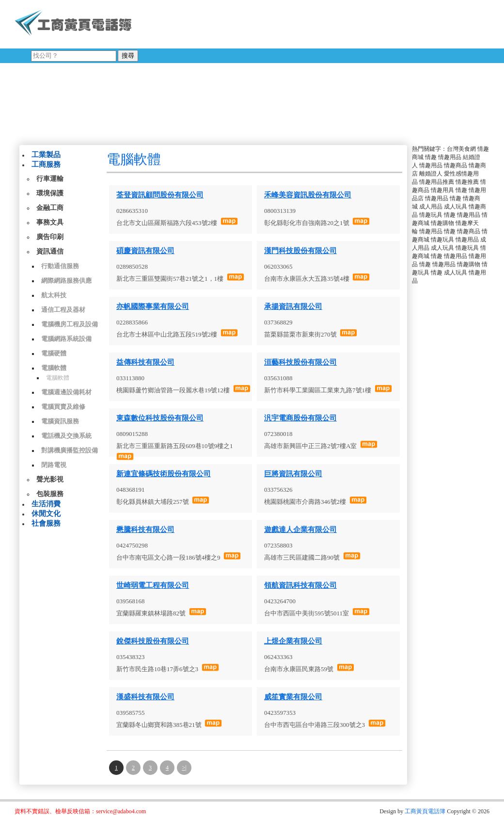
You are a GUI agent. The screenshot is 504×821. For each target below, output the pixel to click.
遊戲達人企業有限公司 (300, 530)
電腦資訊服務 (60, 421)
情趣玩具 (431, 215)
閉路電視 (54, 465)
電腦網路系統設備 (66, 339)
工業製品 (46, 155)
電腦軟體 (54, 368)
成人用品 (431, 207)
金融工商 (50, 208)
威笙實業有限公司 (293, 697)
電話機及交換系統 (66, 436)
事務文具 (50, 222)
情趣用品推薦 (437, 182)
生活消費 (46, 504)
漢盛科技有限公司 (145, 697)
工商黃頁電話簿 (425, 811)
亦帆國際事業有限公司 (153, 306)
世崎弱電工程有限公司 (153, 585)
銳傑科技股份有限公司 (153, 641)
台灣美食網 (461, 149)
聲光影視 (50, 479)
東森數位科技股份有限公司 (160, 418)
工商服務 (46, 164)
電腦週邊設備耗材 (66, 392)
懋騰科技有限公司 (145, 530)
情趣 (431, 157)
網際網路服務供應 (66, 281)
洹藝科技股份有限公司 (300, 362)
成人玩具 (456, 207)
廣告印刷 (50, 237)
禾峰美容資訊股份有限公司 (308, 195)
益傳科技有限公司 (145, 362)
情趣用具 (442, 190)
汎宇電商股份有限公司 (300, 418)
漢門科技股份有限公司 (300, 251)
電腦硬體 (54, 353)
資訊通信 (50, 251)
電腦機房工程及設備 (70, 324)
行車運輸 (50, 179)
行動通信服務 (60, 266)
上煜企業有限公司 (293, 641)
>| (184, 768)
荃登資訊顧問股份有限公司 (160, 195)
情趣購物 (442, 223)
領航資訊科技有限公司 (300, 585)
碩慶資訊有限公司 (145, 251)
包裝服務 (50, 494)
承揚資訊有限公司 (293, 306)
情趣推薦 (467, 182)
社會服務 (46, 523)
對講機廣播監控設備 (70, 450)
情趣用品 (450, 157)
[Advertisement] (299, 70)
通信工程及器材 (63, 310)
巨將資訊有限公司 (293, 474)
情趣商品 (456, 165)
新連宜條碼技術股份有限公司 (164, 474)
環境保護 (50, 193)
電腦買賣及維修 (63, 407)
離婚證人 (431, 174)
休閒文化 (46, 514)
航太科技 (54, 295)
